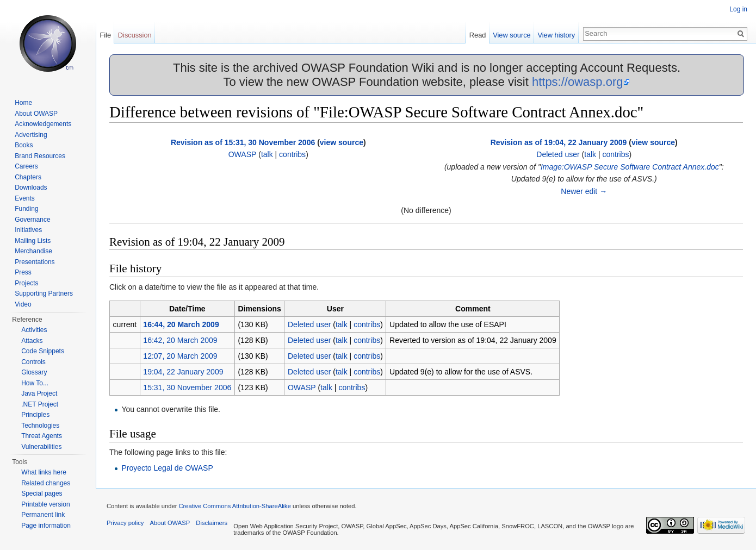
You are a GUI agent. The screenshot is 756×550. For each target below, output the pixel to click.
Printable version (45, 504)
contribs (292, 154)
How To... (35, 383)
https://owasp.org (578, 82)
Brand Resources (40, 156)
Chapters (28, 177)
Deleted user (558, 154)
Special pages (42, 493)
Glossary (34, 372)
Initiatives (28, 230)
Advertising (31, 135)
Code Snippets (43, 351)
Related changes (46, 483)
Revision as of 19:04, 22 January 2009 (559, 142)
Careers (26, 166)
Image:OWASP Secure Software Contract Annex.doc (630, 167)
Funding (26, 209)
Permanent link (43, 515)
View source (512, 35)
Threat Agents (42, 436)
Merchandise (33, 251)
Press (23, 272)
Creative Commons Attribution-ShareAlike (234, 506)
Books (24, 145)
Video (23, 304)
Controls (33, 362)
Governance (32, 220)
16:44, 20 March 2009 (181, 324)
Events (25, 198)
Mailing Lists (33, 241)
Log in (738, 9)
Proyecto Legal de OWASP (167, 468)
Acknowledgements (43, 124)
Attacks (32, 341)
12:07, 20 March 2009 (180, 356)
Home (23, 103)
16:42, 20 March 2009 (180, 340)
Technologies (40, 426)
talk (267, 154)
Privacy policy (125, 523)
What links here (44, 472)
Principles (35, 415)
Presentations (35, 262)
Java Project (39, 393)
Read (478, 35)
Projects (26, 283)
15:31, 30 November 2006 (187, 387)
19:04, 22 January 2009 (183, 372)
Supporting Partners (44, 293)
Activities (34, 330)
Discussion (135, 35)
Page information (46, 526)
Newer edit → (584, 191)
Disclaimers (212, 523)
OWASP (243, 154)
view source (342, 142)
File (105, 35)
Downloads (31, 187)
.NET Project (40, 404)
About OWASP (36, 114)
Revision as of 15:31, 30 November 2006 (243, 142)
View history (556, 35)
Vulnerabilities (41, 447)
